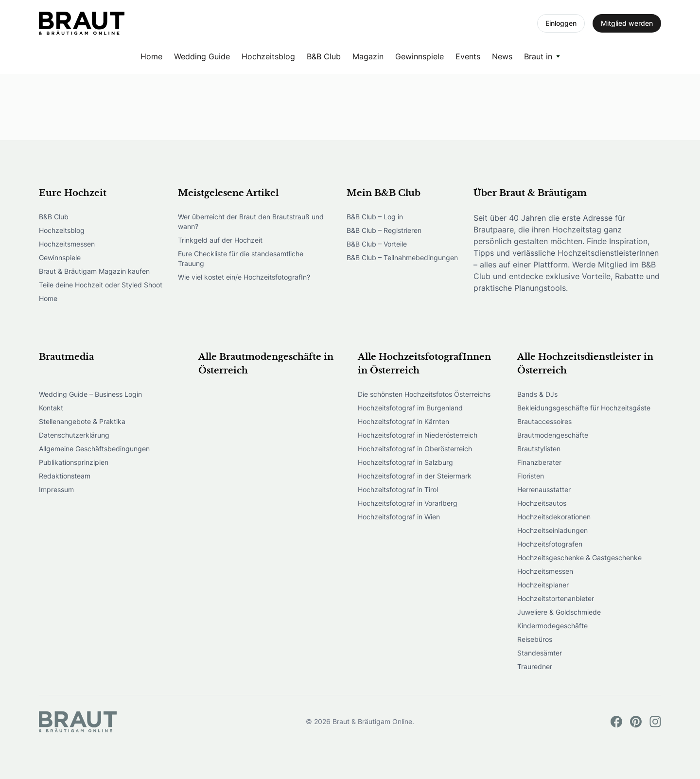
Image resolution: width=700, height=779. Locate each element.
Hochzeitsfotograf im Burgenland (410, 408)
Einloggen (561, 23)
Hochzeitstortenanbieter (556, 598)
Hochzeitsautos (542, 503)
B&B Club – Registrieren (384, 230)
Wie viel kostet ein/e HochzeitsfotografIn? (244, 277)
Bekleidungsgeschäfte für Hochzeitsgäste (584, 408)
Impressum (56, 489)
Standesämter (540, 653)
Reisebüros (535, 639)
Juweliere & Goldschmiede (559, 612)
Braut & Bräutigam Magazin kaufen (94, 271)
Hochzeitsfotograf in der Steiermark (415, 476)
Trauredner (535, 666)
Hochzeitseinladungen (552, 530)
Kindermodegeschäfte (552, 626)
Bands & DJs (537, 394)
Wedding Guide (202, 56)
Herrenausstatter (544, 489)
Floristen (531, 476)
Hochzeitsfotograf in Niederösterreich (418, 435)
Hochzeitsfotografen (550, 544)
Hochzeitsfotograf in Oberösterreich (415, 449)
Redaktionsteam (65, 476)
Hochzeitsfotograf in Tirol (398, 489)
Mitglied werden (627, 23)
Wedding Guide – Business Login (90, 394)
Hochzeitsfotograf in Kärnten (403, 421)
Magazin (368, 56)
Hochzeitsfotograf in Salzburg (405, 462)
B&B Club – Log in (375, 217)
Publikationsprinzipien (74, 462)
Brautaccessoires (544, 421)
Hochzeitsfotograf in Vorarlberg (408, 503)
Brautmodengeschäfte (553, 435)
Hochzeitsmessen (67, 244)
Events (468, 56)
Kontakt (51, 408)
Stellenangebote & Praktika (82, 421)
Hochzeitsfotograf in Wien (399, 517)
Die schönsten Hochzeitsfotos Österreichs (424, 394)
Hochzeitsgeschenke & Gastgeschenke (579, 558)
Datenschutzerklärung (74, 435)
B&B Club (324, 56)
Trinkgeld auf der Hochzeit (220, 240)
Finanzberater (539, 462)
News (502, 56)
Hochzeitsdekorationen (554, 517)
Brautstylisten (539, 449)
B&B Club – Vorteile (377, 244)
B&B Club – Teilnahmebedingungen (402, 257)
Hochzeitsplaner (543, 585)
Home (151, 56)
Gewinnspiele (420, 56)
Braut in (538, 56)
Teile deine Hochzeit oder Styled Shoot (101, 285)
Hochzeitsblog (268, 56)
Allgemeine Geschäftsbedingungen (94, 449)
